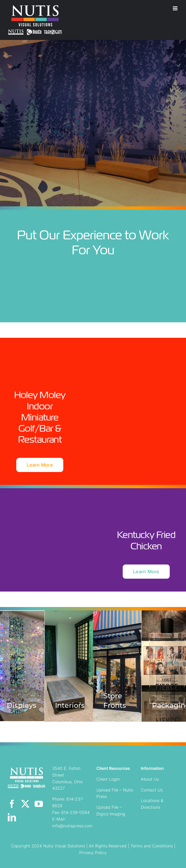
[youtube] (39, 804)
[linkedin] (12, 817)
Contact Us (152, 790)
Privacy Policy (93, 853)
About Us (150, 779)
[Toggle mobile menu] (176, 8)
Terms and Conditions (152, 846)
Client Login (108, 779)
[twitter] (25, 804)
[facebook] (12, 804)
